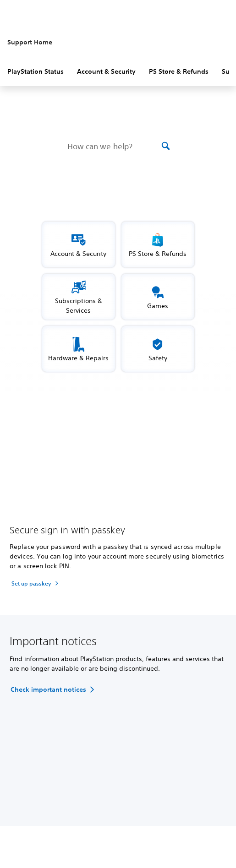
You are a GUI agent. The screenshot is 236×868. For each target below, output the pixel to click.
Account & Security (106, 71)
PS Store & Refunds (179, 71)
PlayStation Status (36, 71)
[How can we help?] (113, 146)
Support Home (30, 42)
